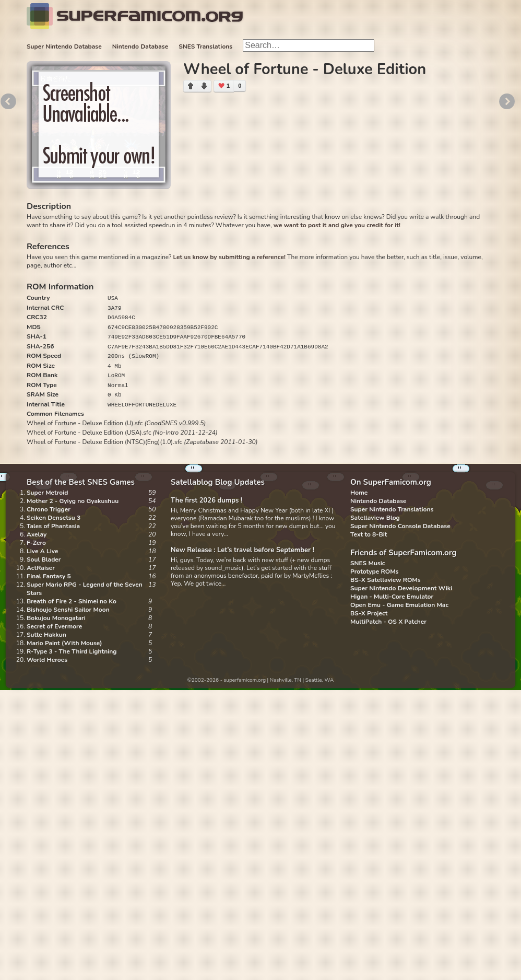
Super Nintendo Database (64, 46)
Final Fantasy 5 (49, 576)
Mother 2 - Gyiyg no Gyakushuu (73, 501)
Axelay (37, 534)
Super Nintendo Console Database (400, 526)
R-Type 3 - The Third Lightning (72, 651)
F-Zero (36, 543)
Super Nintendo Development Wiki (401, 588)
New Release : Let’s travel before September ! (242, 550)
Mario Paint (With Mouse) (64, 643)
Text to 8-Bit (369, 534)
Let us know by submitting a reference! (229, 257)
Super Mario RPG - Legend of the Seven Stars (85, 589)
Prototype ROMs (374, 571)
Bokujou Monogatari (56, 618)
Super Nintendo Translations (392, 509)
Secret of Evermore (54, 626)
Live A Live (42, 551)
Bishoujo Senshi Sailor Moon (68, 610)
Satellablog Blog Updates (218, 482)
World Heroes (47, 660)
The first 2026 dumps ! (206, 500)
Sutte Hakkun (46, 635)
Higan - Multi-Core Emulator (392, 597)
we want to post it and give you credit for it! (337, 225)
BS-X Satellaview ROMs (386, 580)
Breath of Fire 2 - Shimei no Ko (72, 601)
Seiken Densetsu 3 (54, 518)
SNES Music (368, 563)
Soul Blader (44, 559)
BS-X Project (369, 613)
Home (359, 493)
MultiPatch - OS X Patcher (388, 622)
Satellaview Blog (375, 518)
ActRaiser (41, 568)
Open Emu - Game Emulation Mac (399, 605)
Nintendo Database (140, 46)
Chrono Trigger (49, 509)
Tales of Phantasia (53, 526)
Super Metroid (47, 493)
